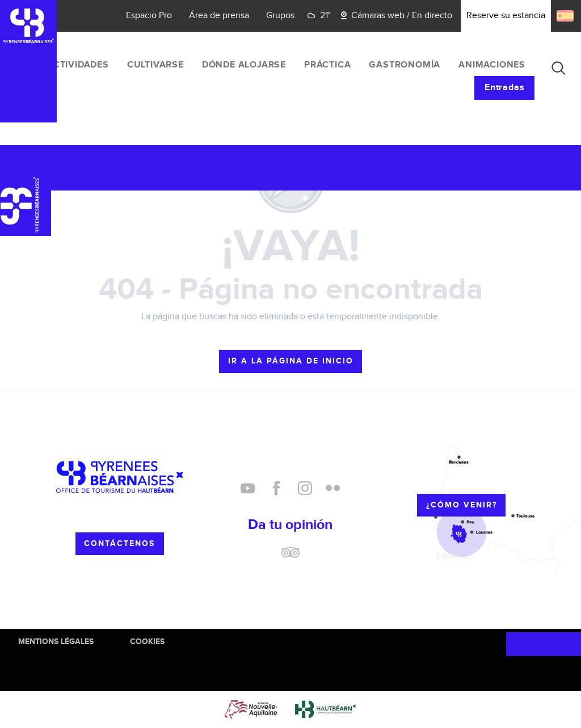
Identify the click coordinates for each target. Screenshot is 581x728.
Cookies (147, 642)
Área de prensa (219, 16)
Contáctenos (119, 543)
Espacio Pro (149, 16)
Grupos (280, 16)
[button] (558, 68)
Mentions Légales (56, 642)
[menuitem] (78, 65)
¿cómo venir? (462, 505)
